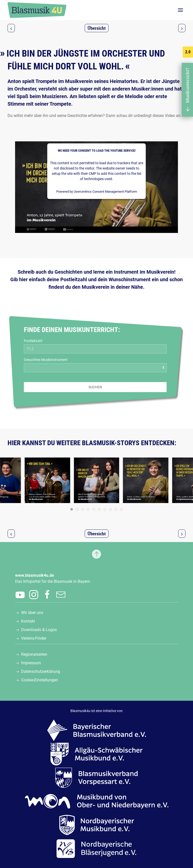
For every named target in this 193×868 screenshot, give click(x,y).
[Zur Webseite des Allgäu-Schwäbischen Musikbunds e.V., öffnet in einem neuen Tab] (96, 754)
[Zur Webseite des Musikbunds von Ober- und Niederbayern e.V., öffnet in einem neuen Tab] (97, 801)
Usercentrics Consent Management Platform (105, 192)
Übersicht (97, 28)
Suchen (95, 387)
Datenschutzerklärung (41, 671)
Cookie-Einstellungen (40, 680)
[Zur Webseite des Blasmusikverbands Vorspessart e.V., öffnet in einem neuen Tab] (96, 777)
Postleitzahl (33, 341)
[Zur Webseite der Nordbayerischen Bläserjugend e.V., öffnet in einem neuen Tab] (96, 848)
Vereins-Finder (34, 638)
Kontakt (28, 621)
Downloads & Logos (39, 630)
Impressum (31, 663)
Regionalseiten (34, 654)
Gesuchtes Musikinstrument (46, 360)
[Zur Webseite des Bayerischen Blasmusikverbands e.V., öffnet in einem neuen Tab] (97, 730)
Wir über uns (32, 613)
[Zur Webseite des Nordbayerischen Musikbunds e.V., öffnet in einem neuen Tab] (97, 825)
